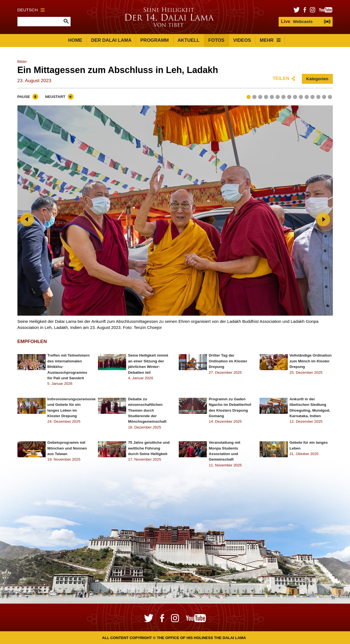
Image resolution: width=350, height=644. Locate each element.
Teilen (281, 78)
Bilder (22, 62)
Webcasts (297, 21)
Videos (242, 40)
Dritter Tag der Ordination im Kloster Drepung (228, 361)
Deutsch (31, 10)
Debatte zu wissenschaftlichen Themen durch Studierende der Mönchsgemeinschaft (147, 410)
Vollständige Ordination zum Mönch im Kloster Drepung (310, 361)
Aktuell (189, 40)
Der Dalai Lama (111, 40)
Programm (155, 40)
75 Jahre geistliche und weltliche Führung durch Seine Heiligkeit (149, 448)
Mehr (270, 40)
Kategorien (317, 79)
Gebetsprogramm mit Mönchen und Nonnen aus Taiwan (67, 448)
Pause (24, 97)
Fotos (216, 40)
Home (75, 40)
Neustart (55, 97)
